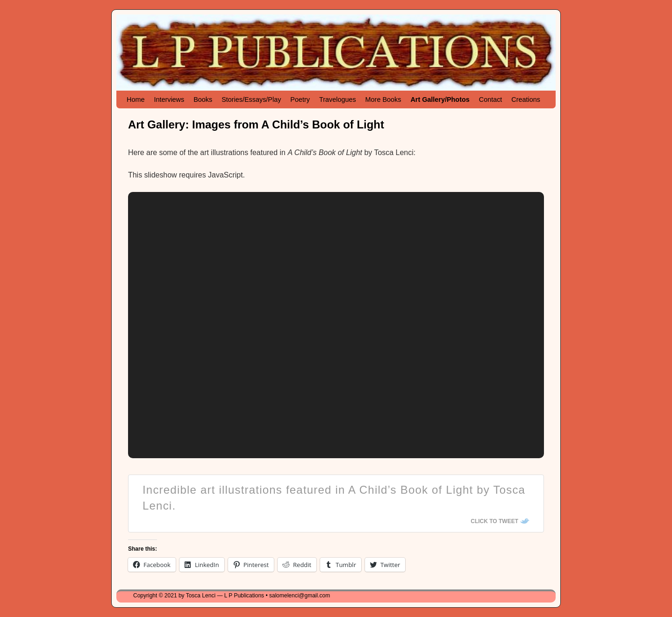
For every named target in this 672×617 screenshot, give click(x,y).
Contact (491, 99)
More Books (383, 99)
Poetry (300, 99)
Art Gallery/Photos (440, 99)
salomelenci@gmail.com (300, 596)
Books (203, 99)
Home (136, 99)
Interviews (169, 99)
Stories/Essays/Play (251, 99)
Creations (526, 99)
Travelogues (338, 99)
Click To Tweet (494, 521)
